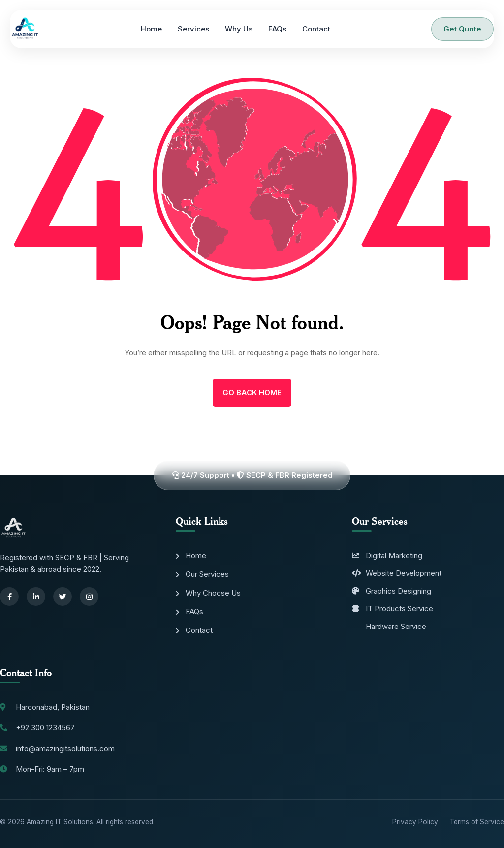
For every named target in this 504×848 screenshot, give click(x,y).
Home (151, 29)
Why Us (239, 29)
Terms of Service (477, 822)
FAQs (277, 29)
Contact (316, 29)
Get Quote (462, 29)
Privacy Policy (415, 822)
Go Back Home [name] (252, 393)
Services (193, 29)
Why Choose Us (208, 593)
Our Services (202, 574)
